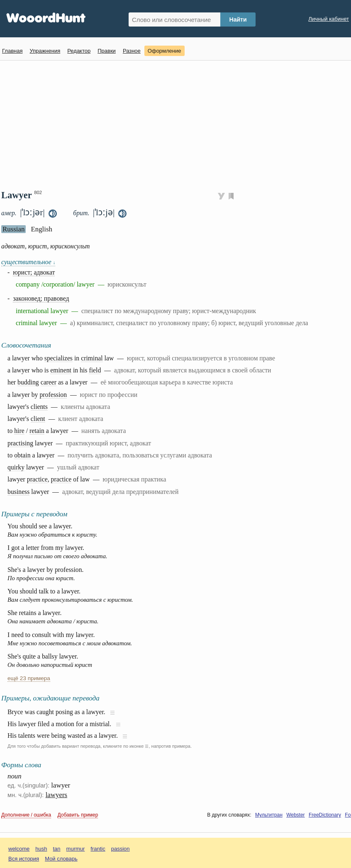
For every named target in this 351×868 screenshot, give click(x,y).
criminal (92, 358)
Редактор (79, 51)
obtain (22, 455)
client (38, 419)
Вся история (24, 859)
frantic (98, 849)
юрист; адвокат (34, 272)
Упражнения (45, 51)
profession (53, 395)
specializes (58, 358)
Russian (13, 229)
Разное (132, 51)
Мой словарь (61, 859)
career (49, 382)
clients (39, 407)
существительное (28, 262)
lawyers (56, 795)
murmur (76, 849)
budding (28, 382)
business (18, 492)
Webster (295, 815)
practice (37, 479)
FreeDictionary (325, 815)
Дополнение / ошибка (26, 815)
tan (57, 849)
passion (121, 849)
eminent (61, 370)
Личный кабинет (329, 19)
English (41, 229)
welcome (19, 849)
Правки (107, 51)
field (95, 370)
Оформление (165, 51)
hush (41, 849)
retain (37, 431)
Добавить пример (78, 815)
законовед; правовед (41, 298)
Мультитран (269, 815)
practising (20, 443)
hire (19, 431)
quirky (16, 467)
